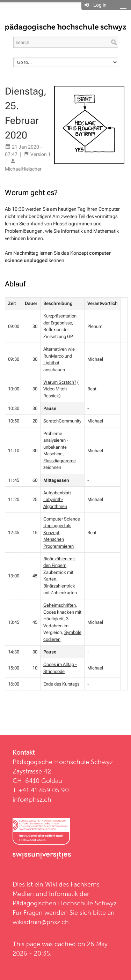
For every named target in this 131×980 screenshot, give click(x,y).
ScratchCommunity (62, 421)
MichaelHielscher (23, 169)
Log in (100, 5)
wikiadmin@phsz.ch (41, 922)
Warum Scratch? (60, 382)
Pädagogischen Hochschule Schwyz (65, 903)
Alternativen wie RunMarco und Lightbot (59, 356)
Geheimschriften (60, 605)
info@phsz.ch (32, 799)
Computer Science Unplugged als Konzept (62, 526)
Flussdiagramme (60, 461)
